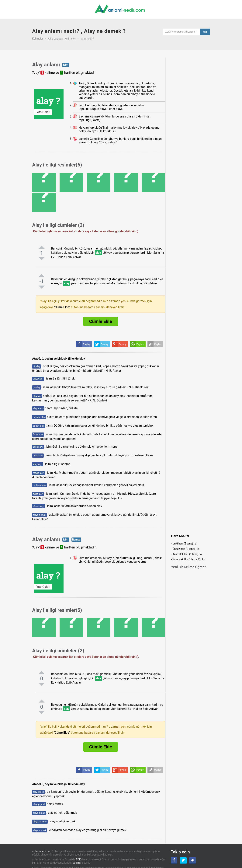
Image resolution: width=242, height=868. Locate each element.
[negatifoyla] (42, 259)
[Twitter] (183, 861)
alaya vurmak (40, 830)
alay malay (38, 408)
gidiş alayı (38, 456)
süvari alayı (39, 506)
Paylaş (158, 344)
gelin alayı (38, 447)
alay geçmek (39, 804)
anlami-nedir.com (42, 851)
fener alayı (38, 435)
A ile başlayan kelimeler (62, 39)
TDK (78, 859)
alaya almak (39, 813)
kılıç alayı (38, 464)
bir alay (36, 366)
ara (205, 32)
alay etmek (38, 792)
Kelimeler (38, 39)
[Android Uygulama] (193, 861)
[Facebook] (174, 861)
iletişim (76, 863)
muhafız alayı (40, 485)
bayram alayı (39, 417)
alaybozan (38, 379)
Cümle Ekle (101, 321)
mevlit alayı (39, 473)
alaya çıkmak (39, 515)
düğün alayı (39, 426)
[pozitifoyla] (42, 247)
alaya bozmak (40, 822)
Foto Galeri (43, 112)
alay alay (37, 396)
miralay (37, 387)
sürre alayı (38, 494)
